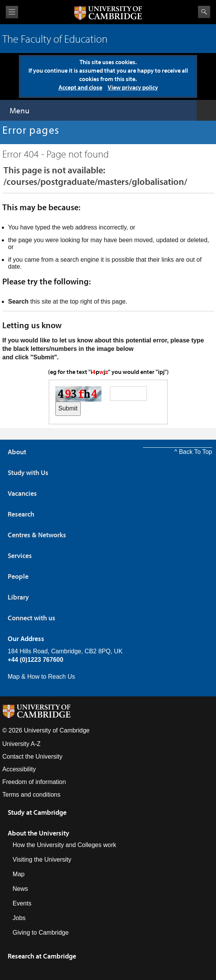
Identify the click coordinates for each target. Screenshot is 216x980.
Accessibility (19, 769)
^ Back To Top (193, 452)
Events (22, 903)
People (18, 576)
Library (18, 597)
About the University (38, 833)
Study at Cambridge (37, 812)
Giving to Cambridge (41, 933)
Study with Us (28, 473)
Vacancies (22, 493)
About (17, 452)
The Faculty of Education (55, 39)
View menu (12, 12)
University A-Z (22, 744)
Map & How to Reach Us (41, 677)
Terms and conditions (31, 795)
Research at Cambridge (42, 956)
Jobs (19, 918)
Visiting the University (42, 860)
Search (204, 12)
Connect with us (32, 618)
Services (20, 556)
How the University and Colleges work (64, 845)
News (20, 889)
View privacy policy (133, 87)
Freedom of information (34, 782)
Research (21, 514)
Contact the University (32, 757)
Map (19, 874)
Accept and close (80, 87)
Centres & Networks (37, 535)
